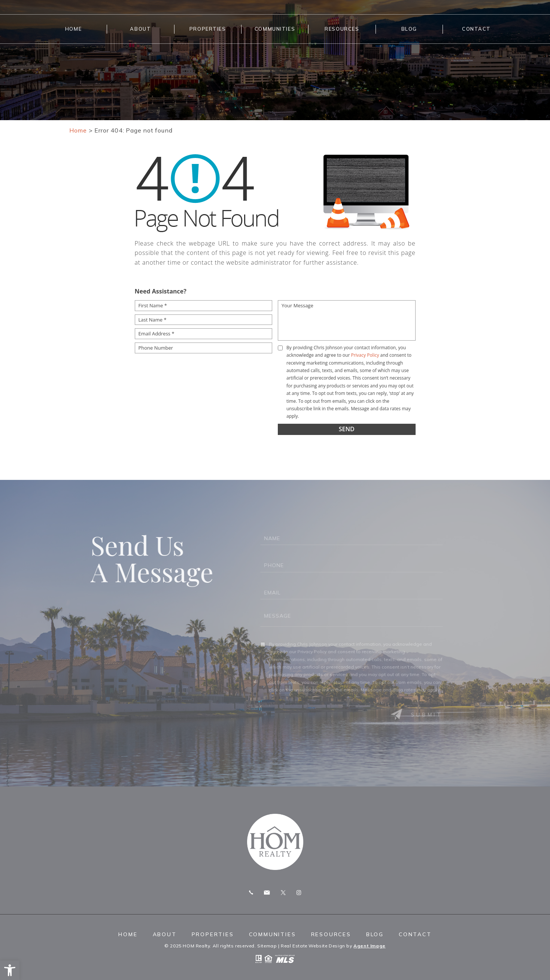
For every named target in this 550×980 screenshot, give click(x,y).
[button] (10, 970)
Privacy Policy (365, 355)
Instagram (299, 893)
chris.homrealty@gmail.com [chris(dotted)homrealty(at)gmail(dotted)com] (267, 893)
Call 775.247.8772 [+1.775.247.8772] (251, 893)
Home (73, 29)
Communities (275, 29)
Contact (476, 29)
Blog (409, 29)
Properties (208, 29)
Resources (342, 29)
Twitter (283, 893)
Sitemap (267, 946)
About (140, 29)
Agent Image (370, 946)
